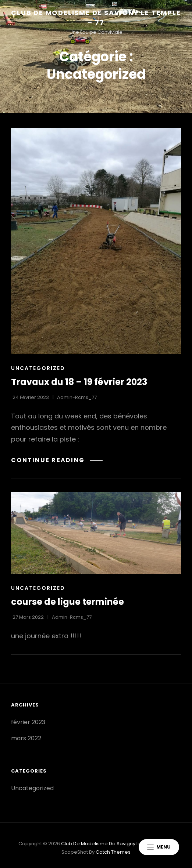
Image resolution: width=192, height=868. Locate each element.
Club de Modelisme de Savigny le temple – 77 (116, 844)
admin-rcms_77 (77, 397)
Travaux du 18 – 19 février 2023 (79, 382)
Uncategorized (38, 368)
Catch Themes (113, 852)
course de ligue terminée (67, 602)
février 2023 (28, 722)
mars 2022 (26, 738)
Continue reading (57, 460)
